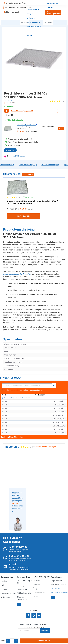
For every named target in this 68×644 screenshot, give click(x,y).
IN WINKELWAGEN (34, 214)
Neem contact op (36, 384)
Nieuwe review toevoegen (46, 441)
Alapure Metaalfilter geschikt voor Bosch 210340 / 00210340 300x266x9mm (32, 200)
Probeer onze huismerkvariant (27, 125)
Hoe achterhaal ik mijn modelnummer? (16, 392)
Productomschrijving (14, 227)
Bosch (10, 101)
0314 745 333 (56, 582)
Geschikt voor (7, 373)
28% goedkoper (31, 131)
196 (63, 101)
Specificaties (10, 335)
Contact (10, 150)
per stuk (31, 207)
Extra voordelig (28, 172)
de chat (15, 497)
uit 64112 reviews (19, 156)
